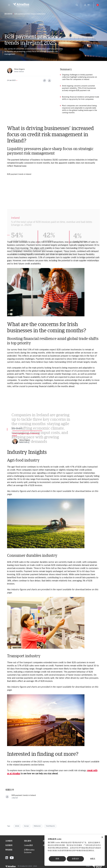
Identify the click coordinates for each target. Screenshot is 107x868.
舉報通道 (9, 850)
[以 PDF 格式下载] (49, 81)
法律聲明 (9, 841)
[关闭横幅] (102, 837)
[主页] (42, 5)
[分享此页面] (45, 81)
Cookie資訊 (28, 846)
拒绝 (57, 859)
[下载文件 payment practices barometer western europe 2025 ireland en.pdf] (7, 797)
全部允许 (75, 859)
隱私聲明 (28, 841)
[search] (77, 5)
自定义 (93, 859)
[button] (9, 5)
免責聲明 (9, 846)
